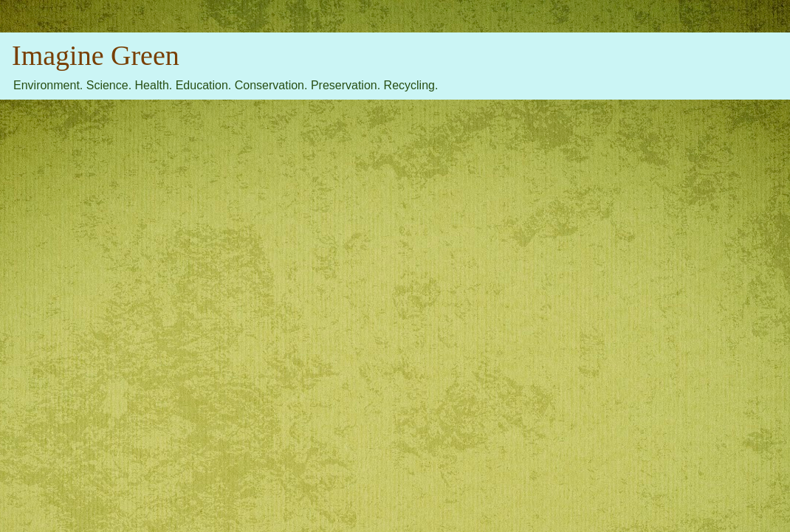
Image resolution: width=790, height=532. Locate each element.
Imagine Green (96, 55)
